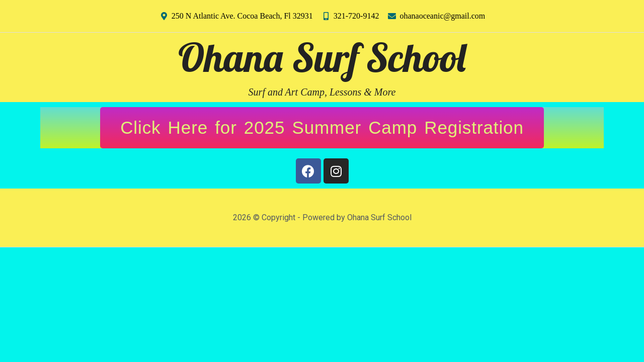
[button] (322, 128)
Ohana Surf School (322, 57)
